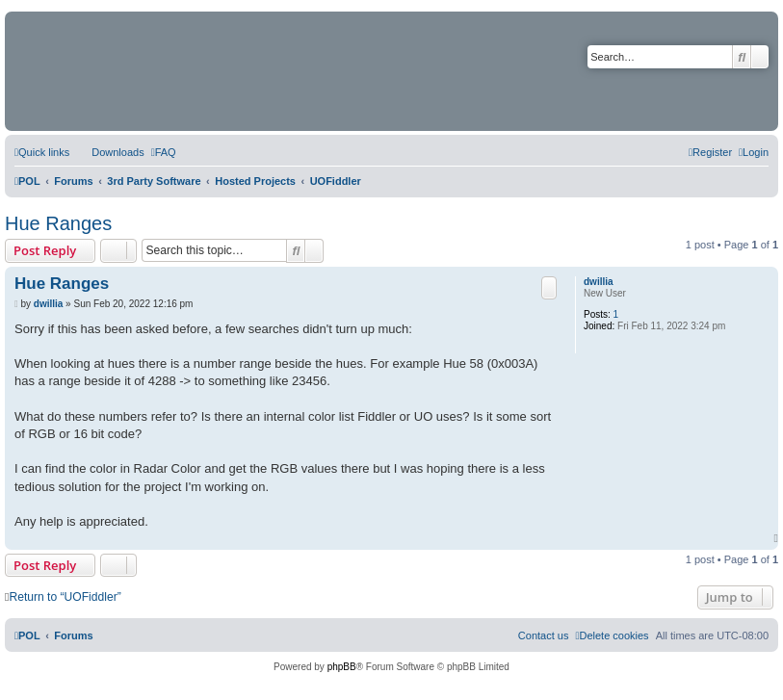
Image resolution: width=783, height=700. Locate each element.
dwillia (599, 282)
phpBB (342, 667)
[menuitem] (109, 152)
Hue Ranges (58, 223)
